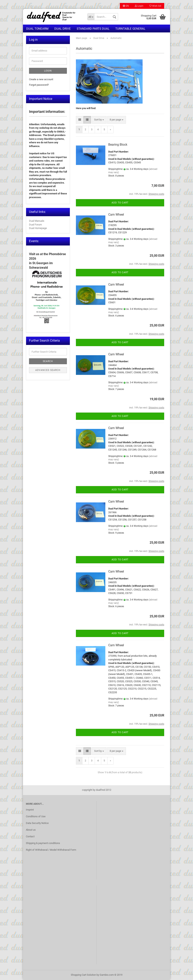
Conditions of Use (36, 816)
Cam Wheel (116, 215)
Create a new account (41, 79)
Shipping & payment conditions (43, 843)
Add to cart (120, 203)
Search (48, 361)
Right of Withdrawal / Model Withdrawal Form (51, 850)
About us (31, 830)
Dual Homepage (38, 228)
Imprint (30, 810)
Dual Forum (35, 225)
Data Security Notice (37, 823)
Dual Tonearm (37, 29)
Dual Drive (63, 29)
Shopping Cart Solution (83, 975)
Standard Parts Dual (93, 29)
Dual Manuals (37, 221)
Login (139, 6)
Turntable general (130, 29)
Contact (30, 836)
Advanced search (48, 370)
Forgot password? (39, 85)
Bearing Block (118, 145)
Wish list (155, 6)
